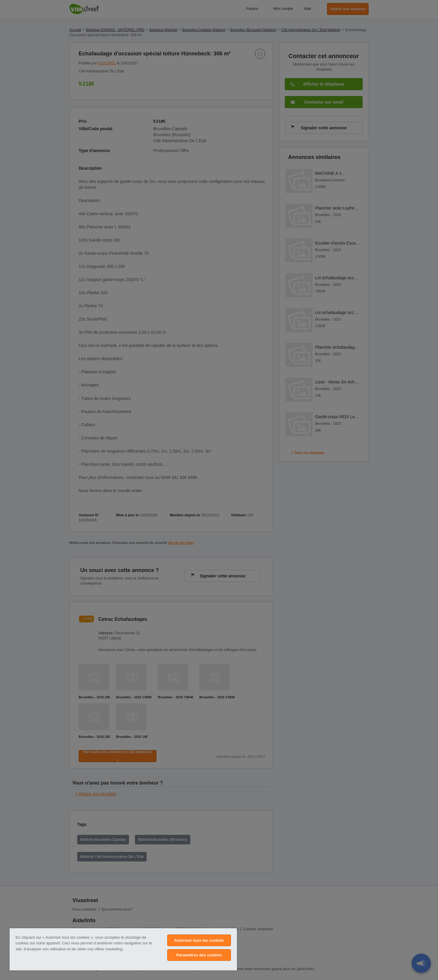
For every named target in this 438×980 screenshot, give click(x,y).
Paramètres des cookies (199, 955)
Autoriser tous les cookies (199, 940)
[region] (123, 949)
